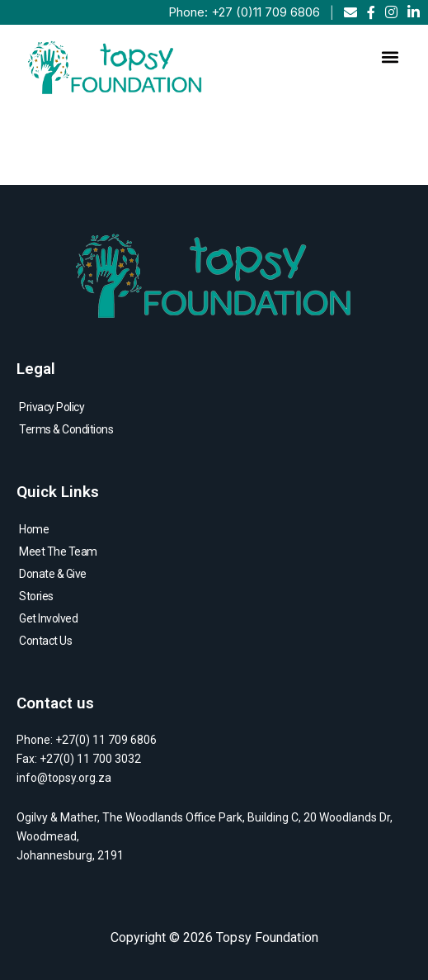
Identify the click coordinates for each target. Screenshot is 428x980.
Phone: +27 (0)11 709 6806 (244, 12)
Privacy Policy (52, 407)
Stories (36, 596)
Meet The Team (58, 552)
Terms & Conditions (66, 429)
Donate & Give (53, 574)
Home (34, 529)
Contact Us (45, 641)
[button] (390, 57)
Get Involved (48, 618)
